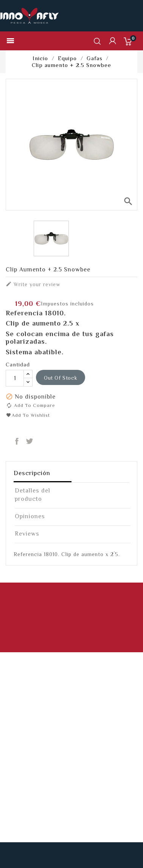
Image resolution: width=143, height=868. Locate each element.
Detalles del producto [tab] (33, 495)
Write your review (33, 284)
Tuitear (30, 442)
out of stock (61, 378)
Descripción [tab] (32, 473)
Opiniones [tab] (30, 516)
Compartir (17, 442)
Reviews (27, 534)
